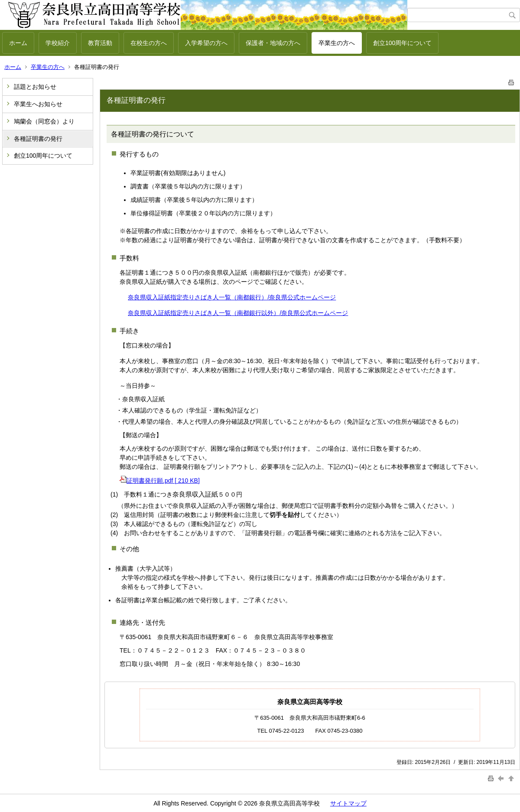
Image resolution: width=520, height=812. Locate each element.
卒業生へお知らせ (38, 104)
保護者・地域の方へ (273, 43)
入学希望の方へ (206, 43)
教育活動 (100, 43)
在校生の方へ (149, 43)
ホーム (18, 43)
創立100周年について (402, 43)
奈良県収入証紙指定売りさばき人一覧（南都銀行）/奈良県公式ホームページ (232, 297)
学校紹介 (58, 43)
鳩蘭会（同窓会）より (44, 121)
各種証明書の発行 (38, 139)
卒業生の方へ (337, 43)
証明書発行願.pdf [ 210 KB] (160, 481)
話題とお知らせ (35, 87)
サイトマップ (348, 803)
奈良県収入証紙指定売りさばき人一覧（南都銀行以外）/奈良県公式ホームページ (238, 313)
